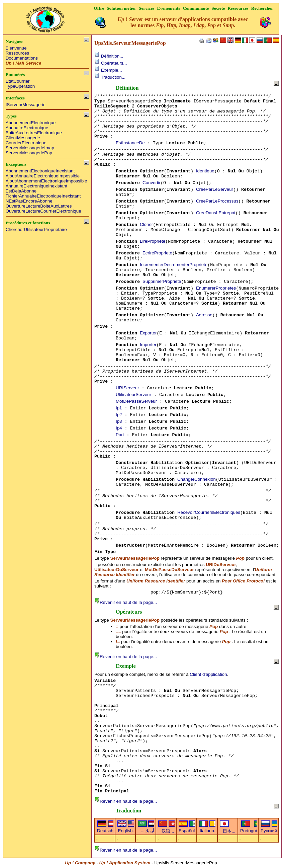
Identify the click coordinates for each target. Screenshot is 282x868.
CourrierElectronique (26, 143)
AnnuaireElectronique (27, 128)
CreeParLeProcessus (217, 201)
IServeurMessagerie (26, 105)
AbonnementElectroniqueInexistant (40, 171)
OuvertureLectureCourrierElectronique (43, 211)
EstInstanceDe (130, 143)
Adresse (204, 315)
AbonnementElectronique (31, 123)
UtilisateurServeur (133, 394)
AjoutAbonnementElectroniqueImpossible (46, 181)
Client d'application (208, 674)
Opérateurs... (111, 63)
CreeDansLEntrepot (216, 213)
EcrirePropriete (157, 253)
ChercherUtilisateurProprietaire (36, 229)
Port (120, 435)
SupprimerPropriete (162, 281)
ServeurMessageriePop (29, 153)
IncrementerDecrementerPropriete (174, 265)
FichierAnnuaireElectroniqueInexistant (43, 196)
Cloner (146, 224)
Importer (148, 345)
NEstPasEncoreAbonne (29, 201)
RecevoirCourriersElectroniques (209, 512)
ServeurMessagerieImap (30, 148)
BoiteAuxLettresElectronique (34, 133)
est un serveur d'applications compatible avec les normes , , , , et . (183, 22)
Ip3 (119, 421)
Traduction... (110, 77)
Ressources (17, 53)
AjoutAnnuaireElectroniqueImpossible (43, 176)
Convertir (152, 183)
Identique (205, 171)
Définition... (109, 56)
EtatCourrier (18, 81)
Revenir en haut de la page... (126, 602)
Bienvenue (16, 48)
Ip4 (119, 428)
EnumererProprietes (216, 288)
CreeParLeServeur (215, 189)
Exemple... (108, 70)
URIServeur (127, 388)
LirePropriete (153, 241)
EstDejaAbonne (21, 191)
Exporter (148, 333)
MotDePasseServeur (136, 401)
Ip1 (119, 408)
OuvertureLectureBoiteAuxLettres (39, 206)
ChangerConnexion (197, 479)
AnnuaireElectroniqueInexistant (37, 186)
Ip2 (119, 415)
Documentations (22, 58)
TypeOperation (20, 86)
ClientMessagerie (23, 138)
